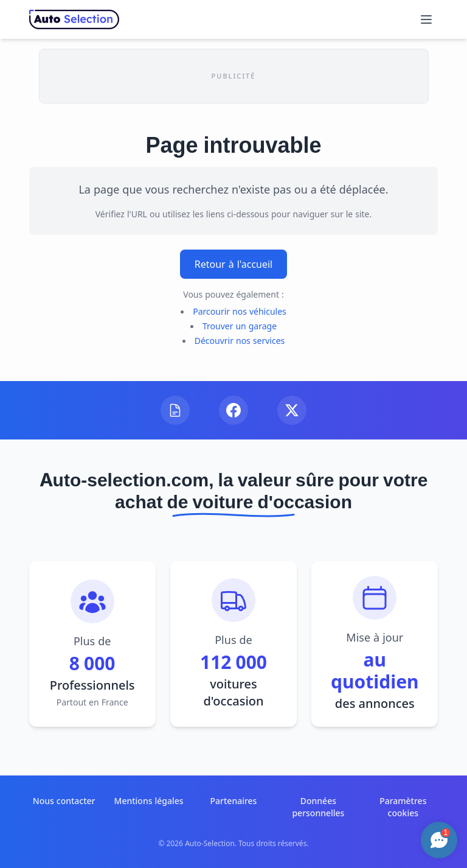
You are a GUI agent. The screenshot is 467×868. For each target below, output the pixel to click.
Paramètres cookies (403, 807)
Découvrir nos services (240, 341)
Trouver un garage (240, 326)
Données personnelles (318, 807)
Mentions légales (149, 801)
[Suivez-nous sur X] (292, 410)
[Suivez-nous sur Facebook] (233, 410)
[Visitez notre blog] (175, 410)
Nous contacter (64, 801)
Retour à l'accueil (234, 264)
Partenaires (234, 801)
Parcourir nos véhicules (240, 311)
